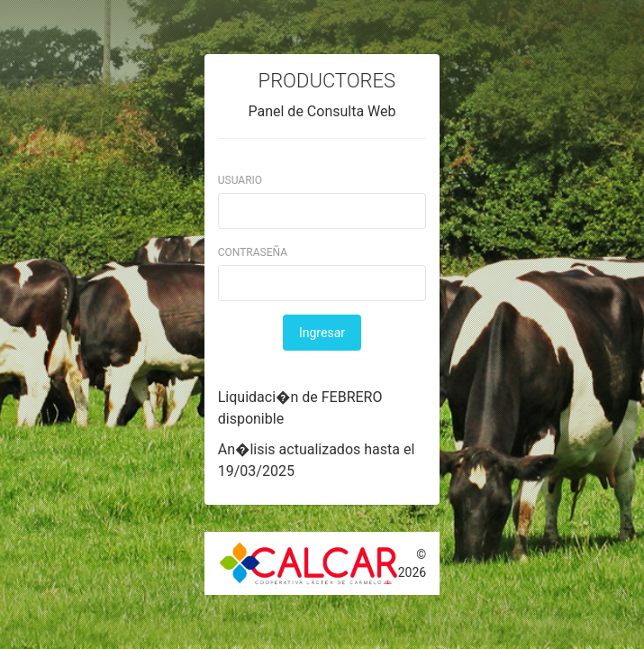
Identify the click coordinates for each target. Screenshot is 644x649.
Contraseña (253, 252)
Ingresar (322, 333)
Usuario (240, 180)
